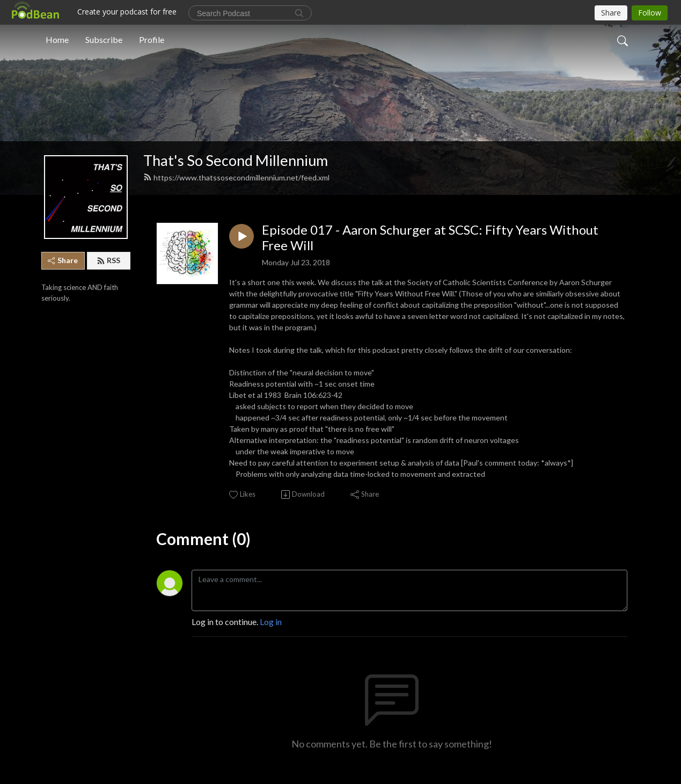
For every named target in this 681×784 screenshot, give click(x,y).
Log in (271, 622)
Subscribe (104, 39)
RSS (108, 260)
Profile (152, 39)
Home (57, 39)
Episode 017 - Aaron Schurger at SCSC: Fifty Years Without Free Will (430, 238)
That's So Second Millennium (236, 160)
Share (63, 260)
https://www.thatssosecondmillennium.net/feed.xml (236, 177)
